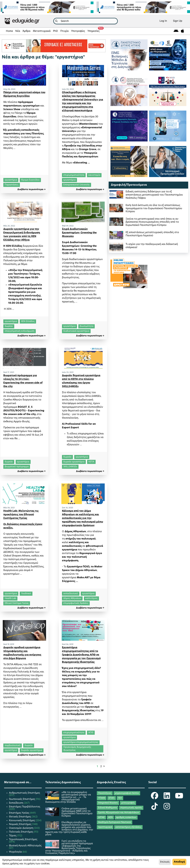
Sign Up (178, 21)
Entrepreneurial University (77, 185)
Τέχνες (13, 836)
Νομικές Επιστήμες (20, 824)
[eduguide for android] (176, 31)
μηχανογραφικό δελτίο (127, 793)
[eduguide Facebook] (155, 798)
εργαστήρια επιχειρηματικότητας (81, 742)
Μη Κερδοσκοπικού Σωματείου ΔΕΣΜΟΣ (23, 549)
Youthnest (25, 538)
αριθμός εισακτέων (126, 817)
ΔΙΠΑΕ (101, 817)
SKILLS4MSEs (70, 467)
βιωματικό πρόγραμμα (17, 467)
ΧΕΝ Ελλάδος (28, 321)
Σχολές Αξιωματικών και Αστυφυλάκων (119, 813)
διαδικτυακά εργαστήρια (76, 331)
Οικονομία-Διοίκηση (21, 828)
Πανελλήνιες (105, 793)
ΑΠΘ (91, 733)
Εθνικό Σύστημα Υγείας (17, 603)
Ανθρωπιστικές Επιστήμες (24, 793)
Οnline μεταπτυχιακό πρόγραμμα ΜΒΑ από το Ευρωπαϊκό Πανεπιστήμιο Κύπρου (77, 812)
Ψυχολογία (16, 852)
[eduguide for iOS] (182, 31)
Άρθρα (27, 31)
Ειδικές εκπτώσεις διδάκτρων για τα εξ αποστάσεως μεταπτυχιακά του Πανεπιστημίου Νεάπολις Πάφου (154, 195)
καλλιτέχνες (91, 598)
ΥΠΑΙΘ (102, 798)
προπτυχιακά (105, 827)
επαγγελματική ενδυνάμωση (20, 331)
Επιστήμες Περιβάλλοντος (25, 807)
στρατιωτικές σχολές (131, 808)
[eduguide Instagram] (167, 808)
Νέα (18, 31)
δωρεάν (9, 462)
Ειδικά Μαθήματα (107, 808)
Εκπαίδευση (16, 803)
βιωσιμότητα (87, 326)
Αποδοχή (179, 862)
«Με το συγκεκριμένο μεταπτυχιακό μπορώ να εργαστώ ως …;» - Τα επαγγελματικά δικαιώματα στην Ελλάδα (68, 797)
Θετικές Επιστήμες (20, 817)
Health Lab (10, 598)
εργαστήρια (11, 180)
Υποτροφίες (78, 31)
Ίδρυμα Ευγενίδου (30, 180)
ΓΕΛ (120, 798)
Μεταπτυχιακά (42, 31)
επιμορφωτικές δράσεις (76, 603)
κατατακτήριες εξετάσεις (128, 827)
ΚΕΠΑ (91, 462)
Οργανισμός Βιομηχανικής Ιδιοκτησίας (77, 749)
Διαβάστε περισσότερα (31, 190)
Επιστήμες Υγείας (19, 813)
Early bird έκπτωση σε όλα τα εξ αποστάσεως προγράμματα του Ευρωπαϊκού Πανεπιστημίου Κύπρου (154, 209)
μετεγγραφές (128, 803)
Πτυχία (64, 31)
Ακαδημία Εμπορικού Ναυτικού (115, 822)
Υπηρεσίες (94, 30)
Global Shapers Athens (17, 556)
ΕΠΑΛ (112, 798)
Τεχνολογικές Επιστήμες (23, 840)
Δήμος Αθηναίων (72, 598)
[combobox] (86, 21)
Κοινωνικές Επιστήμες (22, 821)
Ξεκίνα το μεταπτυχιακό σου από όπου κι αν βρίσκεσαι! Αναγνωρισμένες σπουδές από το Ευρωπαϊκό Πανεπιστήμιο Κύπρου (152, 222)
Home (9, 31)
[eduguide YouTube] (179, 798)
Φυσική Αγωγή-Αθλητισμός (25, 846)
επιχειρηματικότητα (74, 175)
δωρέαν (9, 326)
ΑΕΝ (110, 817)
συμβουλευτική (13, 746)
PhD (55, 31)
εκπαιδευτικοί (71, 594)
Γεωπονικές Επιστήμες (22, 799)
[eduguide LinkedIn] (167, 798)
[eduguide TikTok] (155, 808)
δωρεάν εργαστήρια (74, 462)
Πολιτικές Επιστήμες (21, 832)
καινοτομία (94, 175)
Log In (163, 21)
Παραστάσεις (12, 185)
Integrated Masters (108, 803)
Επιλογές (165, 862)
